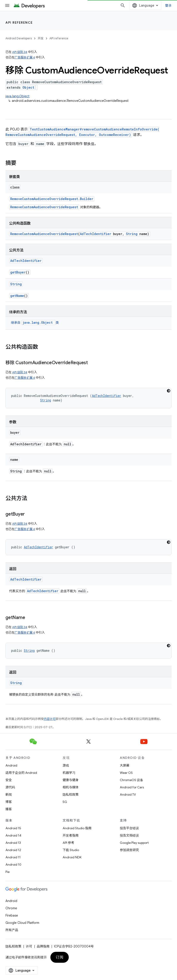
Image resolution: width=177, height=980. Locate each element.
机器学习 (69, 773)
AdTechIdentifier (96, 234)
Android (11, 765)
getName (17, 296)
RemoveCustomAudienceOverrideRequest (44, 207)
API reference (19, 23)
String (132, 234)
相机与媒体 (71, 787)
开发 (41, 38)
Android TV (128, 795)
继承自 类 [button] (35, 323)
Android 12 (13, 850)
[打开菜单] (7, 5)
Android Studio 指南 (77, 828)
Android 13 (13, 843)
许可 (29, 946)
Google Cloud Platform (22, 923)
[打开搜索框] (123, 5)
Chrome (11, 908)
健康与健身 (71, 780)
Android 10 (13, 865)
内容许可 (50, 719)
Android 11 (13, 857)
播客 (9, 809)
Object (28, 87)
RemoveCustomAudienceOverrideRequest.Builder (52, 199)
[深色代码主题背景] (169, 391)
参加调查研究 (129, 850)
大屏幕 (125, 765)
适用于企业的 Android (21, 773)
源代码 (10, 787)
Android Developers (19, 38)
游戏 (66, 765)
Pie (7, 872)
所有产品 (12, 930)
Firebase (12, 915)
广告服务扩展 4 (25, 57)
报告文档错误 (129, 835)
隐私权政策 (71, 795)
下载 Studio (71, 850)
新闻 (9, 795)
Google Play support (134, 843)
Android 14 (13, 835)
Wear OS (126, 773)
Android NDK (72, 857)
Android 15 (13, 828)
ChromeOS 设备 (132, 780)
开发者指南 (71, 835)
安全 (9, 780)
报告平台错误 (129, 828)
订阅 (60, 957)
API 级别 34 (20, 52)
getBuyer (18, 272)
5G (65, 802)
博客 (9, 802)
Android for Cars (132, 787)
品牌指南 (43, 946)
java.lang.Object (17, 96)
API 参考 (68, 843)
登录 (168, 5)
